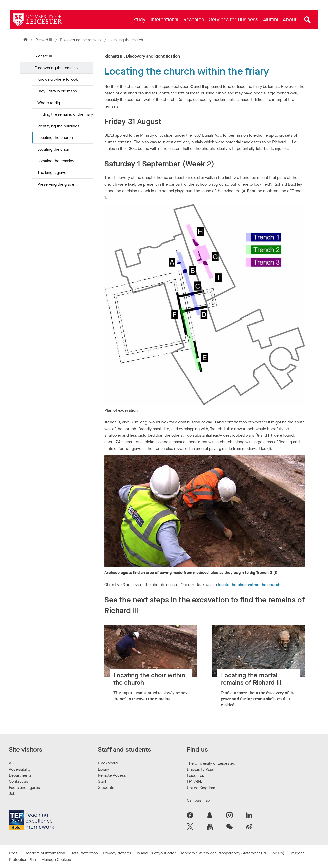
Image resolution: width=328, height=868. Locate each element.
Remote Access (112, 775)
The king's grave (52, 173)
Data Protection (84, 853)
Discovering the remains (81, 40)
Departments (20, 775)
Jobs (13, 793)
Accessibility (20, 769)
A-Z (12, 763)
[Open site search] (307, 20)
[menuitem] (139, 20)
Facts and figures (24, 787)
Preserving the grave (56, 184)
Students (106, 787)
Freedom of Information (44, 853)
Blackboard (108, 763)
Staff (102, 781)
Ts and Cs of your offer (156, 853)
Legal (14, 853)
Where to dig (49, 103)
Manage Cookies (56, 860)
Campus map (198, 800)
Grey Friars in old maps (57, 91)
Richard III (44, 40)
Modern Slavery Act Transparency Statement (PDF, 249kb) (233, 853)
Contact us (19, 781)
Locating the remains (56, 161)
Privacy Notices (117, 853)
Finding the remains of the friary (65, 114)
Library (104, 769)
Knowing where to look (58, 79)
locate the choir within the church (249, 585)
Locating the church (55, 138)
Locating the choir (53, 149)
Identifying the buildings (58, 126)
